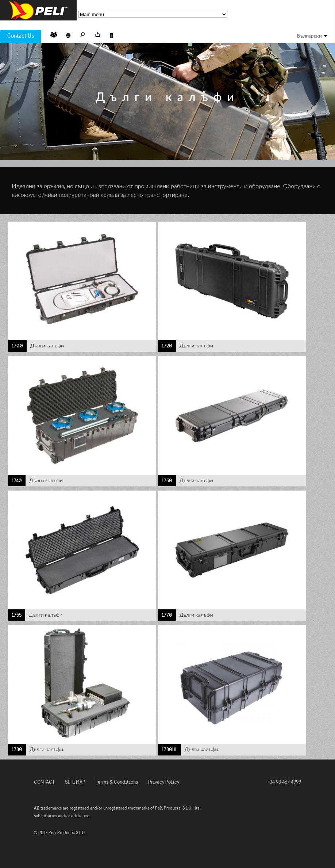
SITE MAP (75, 782)
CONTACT (44, 782)
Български (309, 36)
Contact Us (21, 36)
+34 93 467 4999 (284, 782)
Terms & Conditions (117, 782)
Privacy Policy (164, 782)
